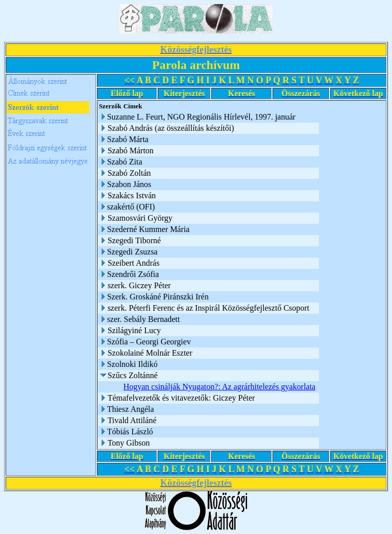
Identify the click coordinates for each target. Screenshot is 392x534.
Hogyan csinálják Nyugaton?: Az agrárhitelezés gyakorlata (219, 387)
